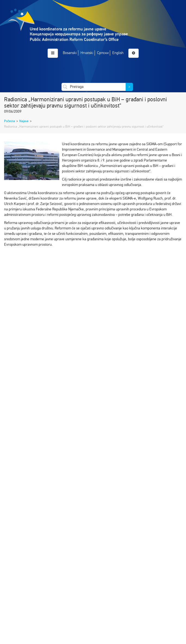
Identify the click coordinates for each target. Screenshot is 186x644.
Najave (24, 121)
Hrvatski (87, 53)
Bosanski (70, 53)
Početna (10, 121)
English (118, 53)
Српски (103, 53)
